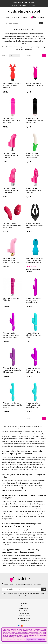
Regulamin (24, 606)
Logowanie (16, 17)
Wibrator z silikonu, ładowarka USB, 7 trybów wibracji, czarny (34, 120)
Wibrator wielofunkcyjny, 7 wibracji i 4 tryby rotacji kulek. (35, 335)
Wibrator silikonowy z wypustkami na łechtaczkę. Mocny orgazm (12, 370)
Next (44, 56)
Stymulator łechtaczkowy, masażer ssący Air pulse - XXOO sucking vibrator (34, 260)
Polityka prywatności (24, 608)
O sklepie (24, 603)
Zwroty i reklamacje (24, 616)
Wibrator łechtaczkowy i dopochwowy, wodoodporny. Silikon (34, 370)
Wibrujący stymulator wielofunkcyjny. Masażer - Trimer (34, 225)
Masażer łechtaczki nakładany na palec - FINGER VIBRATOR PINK (11, 260)
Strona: (29, 56)
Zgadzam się (41, 639)
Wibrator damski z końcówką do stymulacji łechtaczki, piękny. (34, 405)
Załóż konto (24, 17)
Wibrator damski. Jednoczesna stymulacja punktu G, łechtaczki (11, 335)
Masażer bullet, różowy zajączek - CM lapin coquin (34, 85)
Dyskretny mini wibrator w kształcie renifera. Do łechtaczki (12, 86)
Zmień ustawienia (31, 639)
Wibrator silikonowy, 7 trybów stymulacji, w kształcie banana (33, 155)
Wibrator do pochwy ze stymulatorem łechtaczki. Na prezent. (13, 405)
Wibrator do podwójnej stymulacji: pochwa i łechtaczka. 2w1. (33, 300)
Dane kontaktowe (24, 621)
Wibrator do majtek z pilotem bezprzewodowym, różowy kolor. (12, 225)
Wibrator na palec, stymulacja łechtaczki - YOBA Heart (11, 155)
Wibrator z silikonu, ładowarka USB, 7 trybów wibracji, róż (12, 120)
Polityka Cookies (24, 611)
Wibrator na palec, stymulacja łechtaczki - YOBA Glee (33, 190)
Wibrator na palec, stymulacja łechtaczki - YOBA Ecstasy (11, 190)
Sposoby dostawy (24, 613)
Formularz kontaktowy (24, 618)
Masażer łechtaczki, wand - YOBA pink (12, 299)
